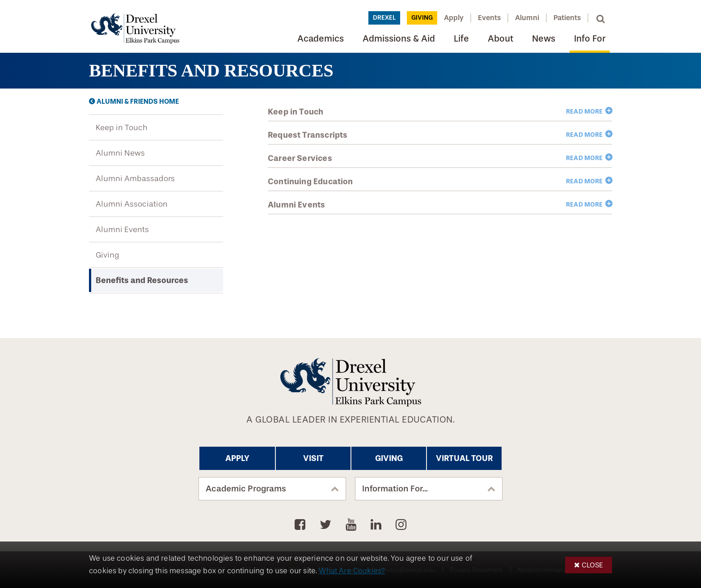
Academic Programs (246, 489)
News (544, 39)
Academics (321, 39)
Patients (567, 18)
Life (461, 39)
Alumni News (120, 153)
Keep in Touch (122, 127)
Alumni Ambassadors (135, 178)
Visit (313, 458)
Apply (454, 18)
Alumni (527, 18)
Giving (422, 18)
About (500, 39)
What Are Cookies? (352, 571)
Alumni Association (132, 204)
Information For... (395, 489)
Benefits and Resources (142, 280)
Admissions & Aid (399, 39)
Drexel (384, 18)
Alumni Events (122, 229)
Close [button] (592, 565)
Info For (590, 39)
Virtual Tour (464, 458)
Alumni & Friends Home (138, 102)
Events (489, 18)
